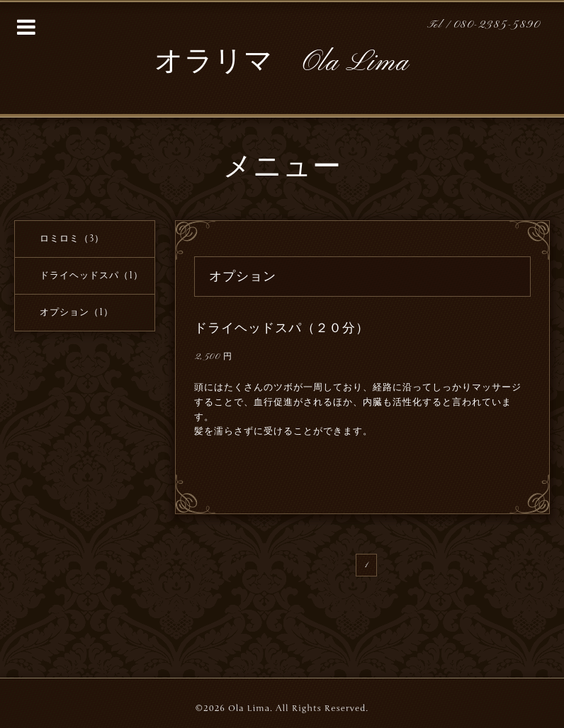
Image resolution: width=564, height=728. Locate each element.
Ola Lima (249, 708)
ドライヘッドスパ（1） (91, 275)
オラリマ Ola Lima (282, 63)
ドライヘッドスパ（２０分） (282, 328)
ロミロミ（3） (72, 239)
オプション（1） (77, 312)
